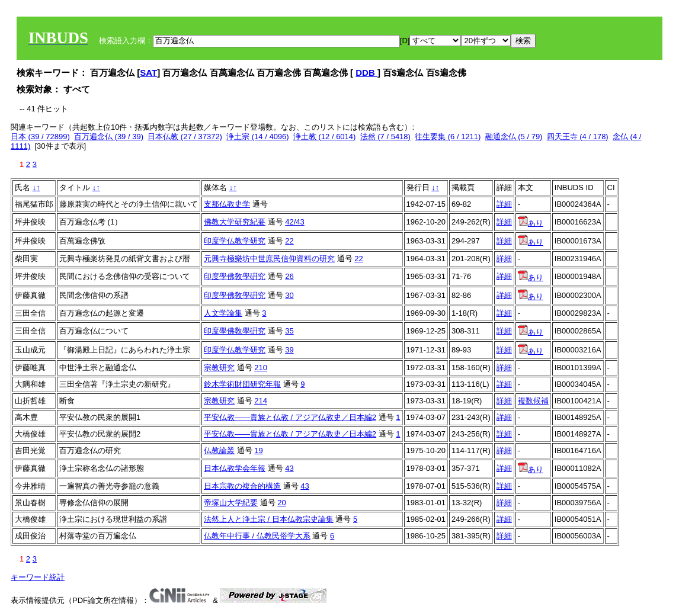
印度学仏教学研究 (235, 241)
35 (289, 331)
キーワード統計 (38, 577)
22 (289, 241)
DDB (366, 73)
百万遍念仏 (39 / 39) (109, 137)
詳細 (504, 204)
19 (258, 450)
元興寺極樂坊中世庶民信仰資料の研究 (269, 259)
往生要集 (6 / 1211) (448, 137)
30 (289, 295)
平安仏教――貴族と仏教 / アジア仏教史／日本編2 (290, 417)
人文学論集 (223, 313)
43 (289, 468)
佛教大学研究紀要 (235, 222)
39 (289, 350)
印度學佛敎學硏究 (235, 276)
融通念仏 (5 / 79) (514, 137)
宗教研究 (219, 368)
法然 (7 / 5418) (385, 137)
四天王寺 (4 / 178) (578, 137)
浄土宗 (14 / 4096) (258, 137)
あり (531, 223)
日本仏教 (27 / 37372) (185, 137)
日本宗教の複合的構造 (242, 486)
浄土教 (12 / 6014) (325, 137)
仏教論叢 (219, 450)
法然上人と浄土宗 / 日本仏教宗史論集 (269, 519)
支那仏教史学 (227, 204)
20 (281, 503)
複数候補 (533, 401)
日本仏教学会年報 (235, 468)
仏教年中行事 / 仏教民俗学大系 (257, 536)
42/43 (295, 222)
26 (289, 276)
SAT (148, 73)
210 (261, 368)
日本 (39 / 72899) (40, 137)
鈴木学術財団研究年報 (242, 384)
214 (261, 401)
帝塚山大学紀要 (231, 503)
